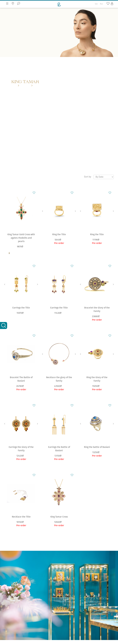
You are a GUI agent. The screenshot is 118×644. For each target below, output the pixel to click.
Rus (101, 4)
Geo (96, 4)
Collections (25, 86)
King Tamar (39, 86)
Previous (43, 211)
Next (75, 211)
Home (14, 86)
